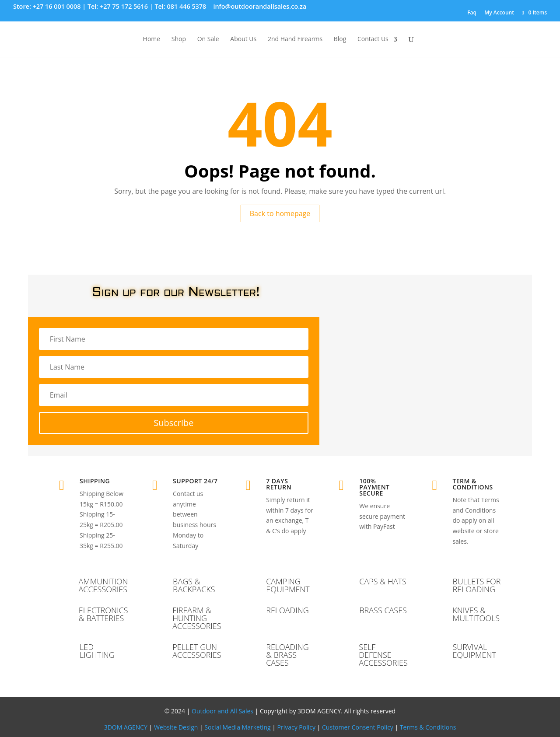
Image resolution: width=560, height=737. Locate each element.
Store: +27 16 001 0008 (47, 6)
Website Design (176, 727)
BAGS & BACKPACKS (194, 585)
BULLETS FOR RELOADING (476, 585)
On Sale (208, 39)
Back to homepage (280, 213)
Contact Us (373, 39)
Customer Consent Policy (358, 727)
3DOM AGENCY (126, 727)
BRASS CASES (383, 610)
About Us (243, 39)
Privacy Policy (296, 727)
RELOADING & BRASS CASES (287, 655)
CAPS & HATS (383, 581)
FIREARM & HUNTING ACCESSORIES (197, 618)
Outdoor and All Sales (222, 711)
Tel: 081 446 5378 (180, 6)
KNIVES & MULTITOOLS (476, 614)
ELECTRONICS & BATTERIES (103, 614)
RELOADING (287, 610)
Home (152, 39)
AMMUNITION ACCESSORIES (103, 585)
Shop (179, 39)
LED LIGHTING (97, 651)
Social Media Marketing (237, 727)
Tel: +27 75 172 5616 (118, 6)
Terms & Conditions (428, 727)
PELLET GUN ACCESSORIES (197, 651)
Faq (472, 12)
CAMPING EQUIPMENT (288, 585)
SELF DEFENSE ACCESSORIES (383, 655)
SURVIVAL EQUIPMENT (474, 651)
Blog (340, 39)
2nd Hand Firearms (295, 39)
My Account (499, 12)
